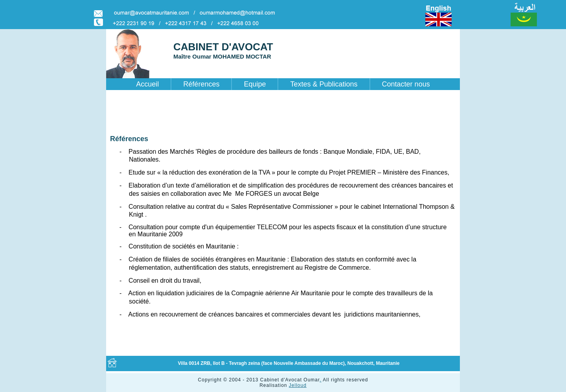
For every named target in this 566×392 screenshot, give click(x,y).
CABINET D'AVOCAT (223, 47)
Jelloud (298, 385)
